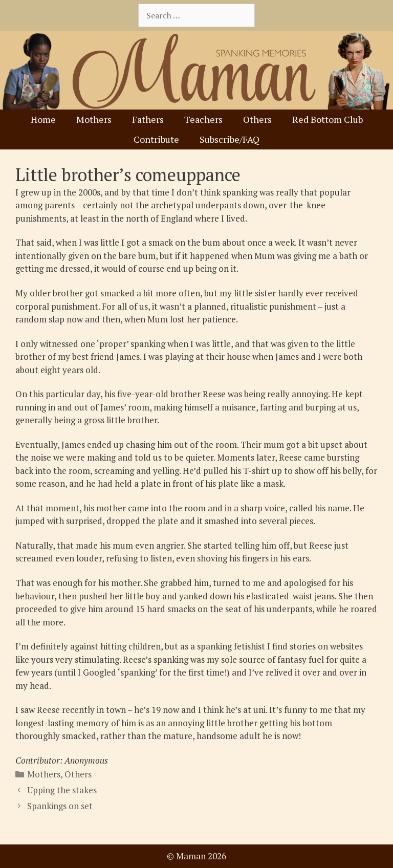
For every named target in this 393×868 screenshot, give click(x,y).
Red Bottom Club (327, 119)
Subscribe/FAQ (230, 139)
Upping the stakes (62, 790)
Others (257, 119)
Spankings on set (60, 806)
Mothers (94, 119)
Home (43, 119)
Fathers (148, 119)
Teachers (203, 119)
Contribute (156, 139)
